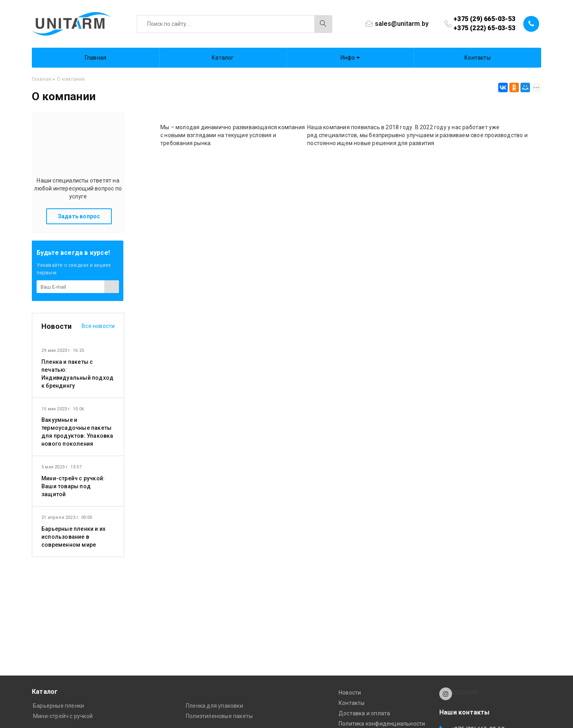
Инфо (350, 58)
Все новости (98, 326)
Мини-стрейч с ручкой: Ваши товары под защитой (73, 486)
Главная (95, 58)
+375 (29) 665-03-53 (484, 19)
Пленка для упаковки (214, 706)
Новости (350, 693)
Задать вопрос (79, 216)
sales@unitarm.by (402, 24)
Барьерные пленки (58, 706)
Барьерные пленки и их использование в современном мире (73, 537)
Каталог (223, 58)
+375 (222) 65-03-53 (484, 28)
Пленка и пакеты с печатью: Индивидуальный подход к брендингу (77, 374)
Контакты (477, 58)
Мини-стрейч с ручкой (63, 716)
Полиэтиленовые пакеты (219, 716)
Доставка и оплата (364, 713)
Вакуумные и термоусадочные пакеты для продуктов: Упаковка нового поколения (77, 432)
